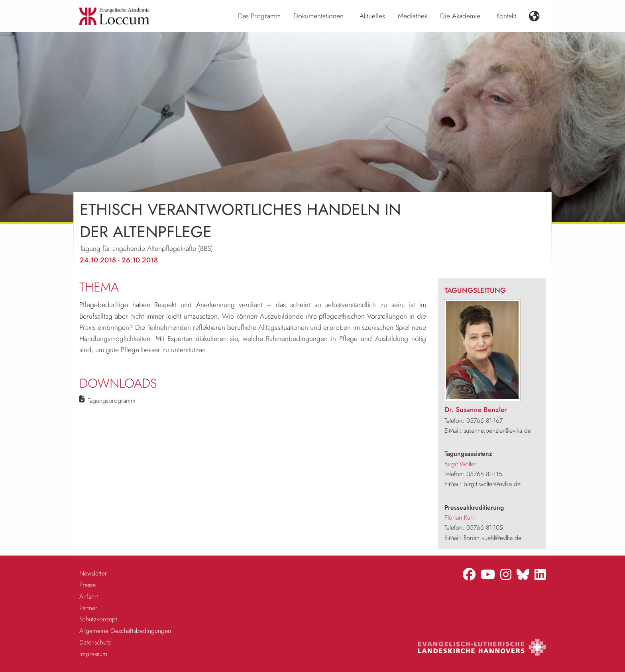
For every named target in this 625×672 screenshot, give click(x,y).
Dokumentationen (318, 16)
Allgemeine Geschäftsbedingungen (125, 631)
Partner (88, 608)
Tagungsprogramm (112, 401)
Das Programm (259, 16)
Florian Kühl (460, 517)
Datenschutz (95, 642)
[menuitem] (259, 16)
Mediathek (413, 16)
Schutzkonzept (98, 619)
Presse (87, 585)
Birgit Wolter (460, 464)
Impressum (93, 654)
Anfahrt (89, 596)
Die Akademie (460, 16)
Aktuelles (372, 16)
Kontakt (506, 16)
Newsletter (93, 573)
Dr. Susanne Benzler (476, 410)
